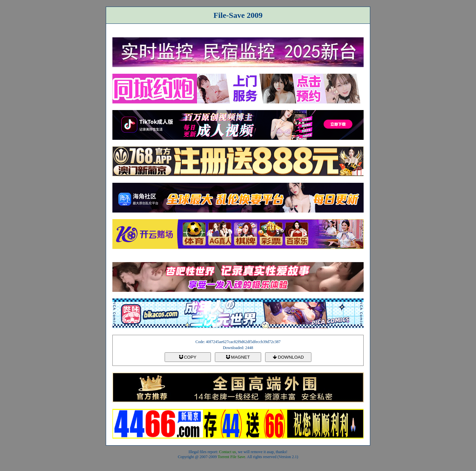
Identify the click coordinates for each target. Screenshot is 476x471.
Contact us (228, 452)
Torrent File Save (232, 457)
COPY (188, 357)
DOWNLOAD (288, 357)
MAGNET (238, 357)
